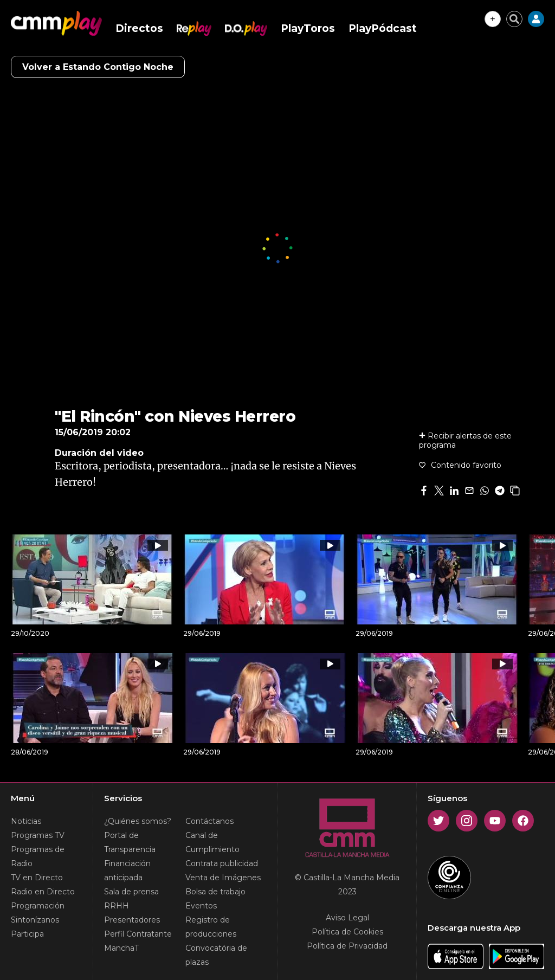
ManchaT (121, 948)
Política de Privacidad (347, 946)
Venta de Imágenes (223, 878)
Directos (139, 28)
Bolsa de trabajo (215, 892)
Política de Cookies (347, 932)
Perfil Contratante (138, 934)
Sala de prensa (131, 892)
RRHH (117, 906)
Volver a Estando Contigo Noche (98, 67)
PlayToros (308, 28)
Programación (38, 906)
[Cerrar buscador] (514, 19)
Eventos (201, 906)
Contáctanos (209, 821)
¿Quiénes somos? (138, 821)
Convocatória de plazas (216, 955)
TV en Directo (37, 878)
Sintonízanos (35, 920)
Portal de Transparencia (130, 842)
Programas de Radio (38, 856)
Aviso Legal (347, 918)
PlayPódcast (383, 28)
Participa (27, 934)
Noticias (26, 821)
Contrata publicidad (222, 863)
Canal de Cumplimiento (212, 842)
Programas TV (38, 835)
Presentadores (132, 920)
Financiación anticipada (127, 871)
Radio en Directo (43, 892)
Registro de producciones (211, 927)
